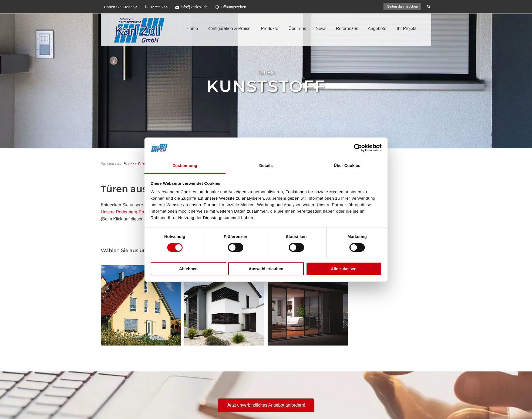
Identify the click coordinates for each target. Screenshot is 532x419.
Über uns (297, 29)
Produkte (270, 29)
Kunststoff (266, 86)
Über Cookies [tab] (347, 165)
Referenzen (347, 29)
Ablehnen (188, 269)
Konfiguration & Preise (229, 29)
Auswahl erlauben (266, 269)
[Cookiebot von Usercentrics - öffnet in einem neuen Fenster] (358, 148)
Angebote (377, 29)
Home (192, 29)
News (321, 29)
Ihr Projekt (407, 29)
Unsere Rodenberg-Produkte (128, 212)
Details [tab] (266, 165)
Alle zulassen (344, 269)
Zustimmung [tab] (185, 165)
